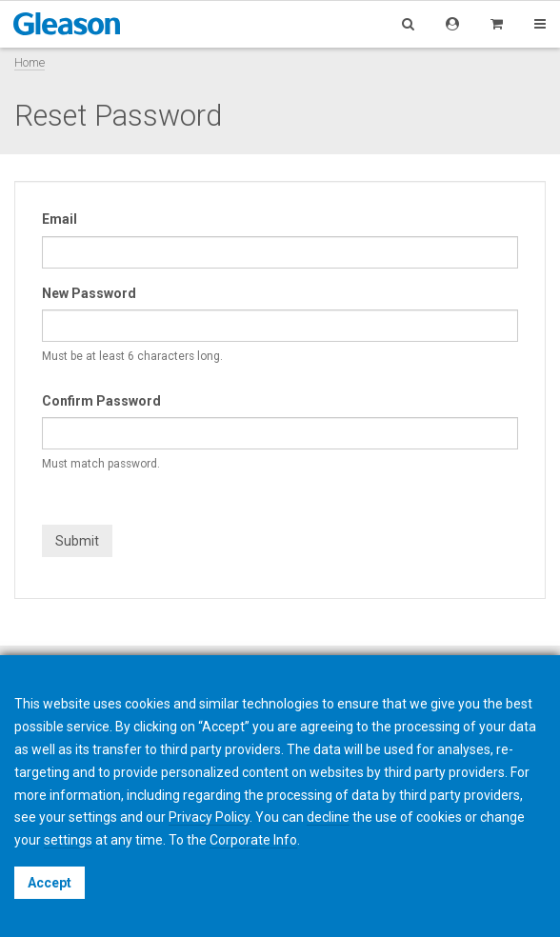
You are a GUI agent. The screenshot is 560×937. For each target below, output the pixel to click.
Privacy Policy (209, 817)
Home (30, 62)
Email (60, 219)
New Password (89, 293)
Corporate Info (253, 840)
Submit (77, 541)
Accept (50, 883)
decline (328, 817)
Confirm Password (101, 401)
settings (68, 840)
